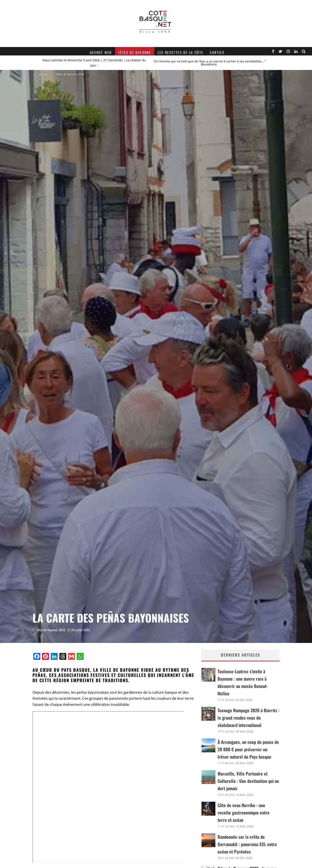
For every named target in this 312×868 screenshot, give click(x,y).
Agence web (101, 52)
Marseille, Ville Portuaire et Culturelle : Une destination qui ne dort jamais (248, 781)
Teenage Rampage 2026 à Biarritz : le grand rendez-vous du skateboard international (249, 718)
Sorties (217, 52)
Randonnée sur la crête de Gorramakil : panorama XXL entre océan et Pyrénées (247, 844)
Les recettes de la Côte (180, 52)
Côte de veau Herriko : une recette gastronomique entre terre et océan (244, 813)
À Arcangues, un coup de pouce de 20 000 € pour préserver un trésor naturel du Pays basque (248, 749)
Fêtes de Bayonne (135, 52)
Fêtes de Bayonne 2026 (51, 630)
